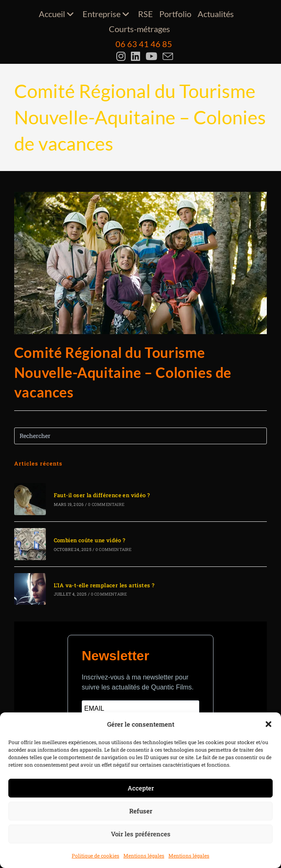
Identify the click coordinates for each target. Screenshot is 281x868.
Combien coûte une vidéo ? (90, 540)
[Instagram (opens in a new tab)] (122, 57)
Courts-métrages (139, 29)
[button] (268, 724)
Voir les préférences (141, 834)
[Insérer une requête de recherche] (141, 436)
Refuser (141, 811)
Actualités (216, 14)
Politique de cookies (95, 855)
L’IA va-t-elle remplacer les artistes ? (104, 585)
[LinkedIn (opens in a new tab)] (137, 57)
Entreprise (107, 14)
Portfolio (175, 14)
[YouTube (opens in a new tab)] (152, 57)
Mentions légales (144, 855)
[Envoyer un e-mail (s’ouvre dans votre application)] (167, 57)
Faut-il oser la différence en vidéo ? (102, 495)
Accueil (58, 14)
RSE (146, 14)
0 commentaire (106, 504)
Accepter (141, 788)
